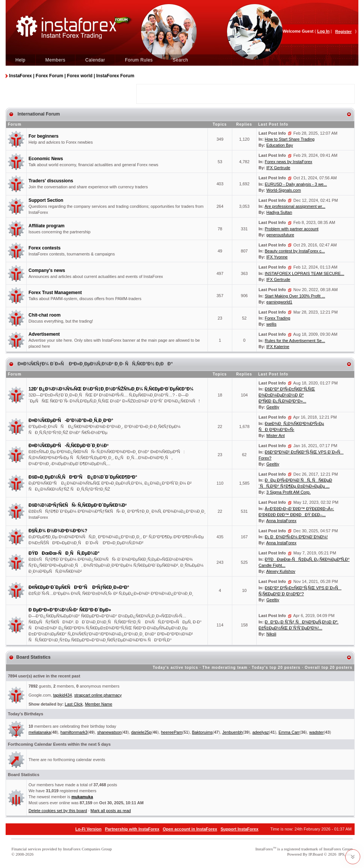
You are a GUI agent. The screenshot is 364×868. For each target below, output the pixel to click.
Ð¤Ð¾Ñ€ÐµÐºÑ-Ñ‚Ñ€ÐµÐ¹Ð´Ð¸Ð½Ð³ (68, 446)
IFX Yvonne (277, 257)
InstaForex (264, 849)
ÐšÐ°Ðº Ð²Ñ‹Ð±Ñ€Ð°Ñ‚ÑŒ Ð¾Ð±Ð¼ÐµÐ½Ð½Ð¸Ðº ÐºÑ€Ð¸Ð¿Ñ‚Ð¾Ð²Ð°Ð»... (287, 395)
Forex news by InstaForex (289, 162)
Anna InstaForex (281, 521)
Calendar (95, 60)
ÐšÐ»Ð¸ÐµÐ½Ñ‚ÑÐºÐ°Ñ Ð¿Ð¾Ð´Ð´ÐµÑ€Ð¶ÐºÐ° (83, 477)
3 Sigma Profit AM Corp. (289, 492)
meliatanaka (40, 732)
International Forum (38, 114)
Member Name (99, 704)
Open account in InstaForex (190, 829)
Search (180, 60)
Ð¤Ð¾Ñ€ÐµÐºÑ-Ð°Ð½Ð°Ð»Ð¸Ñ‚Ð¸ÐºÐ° (71, 420)
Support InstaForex (240, 829)
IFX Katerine (278, 347)
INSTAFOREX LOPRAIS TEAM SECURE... (305, 273)
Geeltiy (273, 407)
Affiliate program (47, 226)
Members (56, 60)
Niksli (271, 634)
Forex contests (44, 248)
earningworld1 (279, 302)
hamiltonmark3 (74, 732)
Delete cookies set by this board (58, 811)
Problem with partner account (292, 229)
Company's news (47, 270)
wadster (317, 732)
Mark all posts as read (111, 811)
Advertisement (44, 334)
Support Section (46, 200)
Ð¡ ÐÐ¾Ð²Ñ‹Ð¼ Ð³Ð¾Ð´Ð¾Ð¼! (296, 537)
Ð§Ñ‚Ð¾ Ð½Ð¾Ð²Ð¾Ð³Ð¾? (58, 531)
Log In (323, 31)
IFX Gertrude (278, 168)
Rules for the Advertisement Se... (295, 341)
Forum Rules (139, 60)
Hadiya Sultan (279, 212)
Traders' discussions (51, 181)
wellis (271, 324)
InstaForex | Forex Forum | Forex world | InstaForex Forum (71, 76)
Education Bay (280, 145)
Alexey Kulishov (281, 571)
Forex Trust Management (55, 293)
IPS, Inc (345, 854)
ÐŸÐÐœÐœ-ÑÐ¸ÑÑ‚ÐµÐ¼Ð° (64, 553)
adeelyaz (260, 732)
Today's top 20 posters (276, 668)
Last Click (74, 704)
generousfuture (280, 235)
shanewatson (109, 732)
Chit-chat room (44, 315)
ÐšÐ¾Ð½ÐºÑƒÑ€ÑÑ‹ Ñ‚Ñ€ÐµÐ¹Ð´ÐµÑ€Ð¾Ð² (78, 505)
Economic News (46, 159)
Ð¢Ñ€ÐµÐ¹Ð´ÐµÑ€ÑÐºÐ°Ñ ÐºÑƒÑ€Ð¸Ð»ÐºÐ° (79, 587)
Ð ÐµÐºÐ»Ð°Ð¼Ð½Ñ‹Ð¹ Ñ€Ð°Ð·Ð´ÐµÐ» (70, 610)
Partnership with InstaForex (132, 829)
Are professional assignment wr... (295, 206)
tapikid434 (62, 695)
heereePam (172, 732)
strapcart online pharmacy (98, 695)
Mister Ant (276, 436)
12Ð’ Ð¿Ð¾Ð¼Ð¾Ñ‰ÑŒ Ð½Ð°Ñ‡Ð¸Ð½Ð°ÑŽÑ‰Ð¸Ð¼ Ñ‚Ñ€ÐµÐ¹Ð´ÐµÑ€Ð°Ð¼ (111, 389)
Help (20, 60)
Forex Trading (278, 318)
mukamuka (82, 797)
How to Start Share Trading (290, 139)
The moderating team (225, 668)
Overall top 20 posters (329, 668)
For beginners (44, 136)
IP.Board (316, 854)
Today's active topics (175, 668)
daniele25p (141, 732)
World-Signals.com (284, 190)
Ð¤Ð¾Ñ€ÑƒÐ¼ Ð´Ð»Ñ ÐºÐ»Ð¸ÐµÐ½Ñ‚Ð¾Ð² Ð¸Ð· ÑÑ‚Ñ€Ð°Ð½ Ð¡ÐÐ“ (94, 364)
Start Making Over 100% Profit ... (295, 296)
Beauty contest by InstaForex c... (295, 251)
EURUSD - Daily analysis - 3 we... (296, 184)
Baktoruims (202, 732)
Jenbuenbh (232, 732)
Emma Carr (289, 732)
